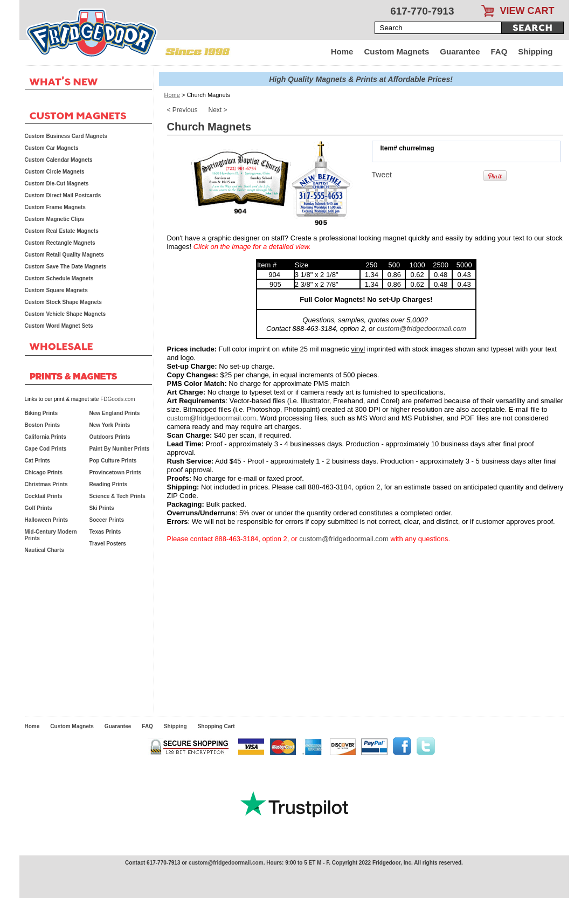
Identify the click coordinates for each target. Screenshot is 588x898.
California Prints (46, 437)
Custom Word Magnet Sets (59, 326)
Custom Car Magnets (52, 148)
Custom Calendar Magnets (59, 160)
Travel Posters (108, 544)
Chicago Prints (44, 472)
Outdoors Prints (110, 437)
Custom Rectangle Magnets (60, 243)
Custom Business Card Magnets (66, 136)
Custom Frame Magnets (55, 207)
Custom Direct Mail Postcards (63, 195)
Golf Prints (39, 508)
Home (342, 51)
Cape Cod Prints (46, 449)
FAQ (499, 51)
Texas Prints (105, 532)
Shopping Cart (216, 726)
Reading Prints (109, 484)
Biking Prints (41, 413)
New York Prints (110, 425)
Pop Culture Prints (113, 461)
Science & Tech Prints (117, 496)
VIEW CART (527, 11)
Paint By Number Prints (120, 449)
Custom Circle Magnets (55, 172)
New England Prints (115, 413)
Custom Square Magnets (56, 290)
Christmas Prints (46, 484)
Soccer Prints (107, 520)
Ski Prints (102, 508)
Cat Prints (37, 461)
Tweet (382, 175)
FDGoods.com (117, 399)
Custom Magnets (396, 51)
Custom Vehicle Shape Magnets (65, 314)
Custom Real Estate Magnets (62, 231)
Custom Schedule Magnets (59, 278)
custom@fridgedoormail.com (421, 329)
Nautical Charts (44, 550)
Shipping (535, 51)
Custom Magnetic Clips (55, 219)
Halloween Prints (47, 520)
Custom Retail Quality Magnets (64, 255)
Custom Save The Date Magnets (66, 267)
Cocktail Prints (44, 496)
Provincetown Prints (116, 472)
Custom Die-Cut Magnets (57, 184)
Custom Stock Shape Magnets (63, 302)
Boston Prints (43, 425)
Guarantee (460, 51)
